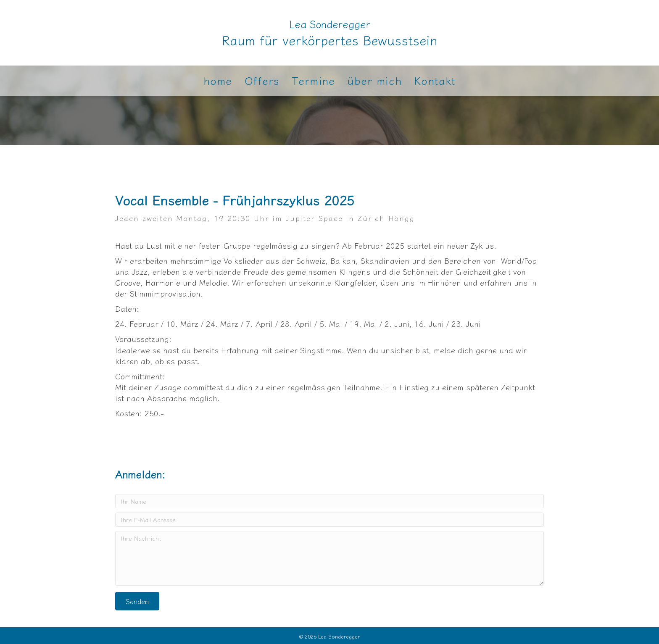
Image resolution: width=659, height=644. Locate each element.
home (218, 81)
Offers (262, 81)
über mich (374, 81)
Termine (313, 81)
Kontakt (435, 81)
